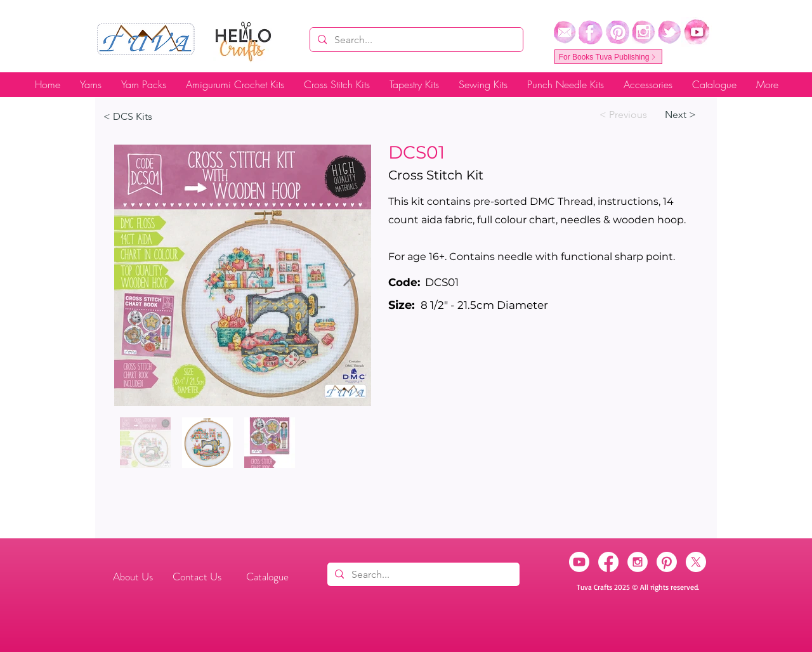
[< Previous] (623, 115)
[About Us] (133, 577)
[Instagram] (638, 562)
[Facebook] (608, 562)
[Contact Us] (197, 577)
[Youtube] (579, 562)
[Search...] (415, 40)
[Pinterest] (667, 562)
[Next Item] (349, 276)
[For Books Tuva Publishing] (608, 57)
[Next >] (685, 115)
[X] (696, 562)
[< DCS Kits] (145, 117)
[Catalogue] (267, 577)
